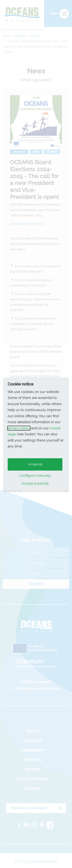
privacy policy (19, 428)
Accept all (35, 464)
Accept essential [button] (35, 483)
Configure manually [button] (35, 475)
